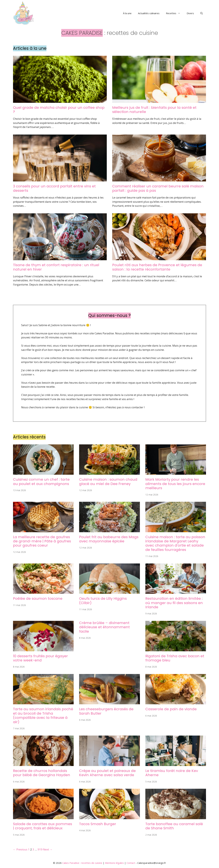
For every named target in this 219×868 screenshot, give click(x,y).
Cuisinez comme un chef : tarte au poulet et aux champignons (41, 482)
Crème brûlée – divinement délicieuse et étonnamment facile (104, 627)
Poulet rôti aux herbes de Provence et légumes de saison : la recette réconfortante (157, 267)
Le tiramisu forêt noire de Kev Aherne (172, 773)
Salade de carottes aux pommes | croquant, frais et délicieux (43, 826)
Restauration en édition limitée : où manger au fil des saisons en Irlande (174, 603)
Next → (48, 849)
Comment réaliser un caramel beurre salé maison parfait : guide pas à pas (158, 188)
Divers (190, 13)
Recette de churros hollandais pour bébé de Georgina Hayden (42, 773)
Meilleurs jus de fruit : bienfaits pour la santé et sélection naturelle (154, 110)
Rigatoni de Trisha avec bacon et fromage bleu (175, 658)
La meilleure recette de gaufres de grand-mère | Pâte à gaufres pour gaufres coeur (42, 541)
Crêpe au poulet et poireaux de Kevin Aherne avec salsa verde (107, 773)
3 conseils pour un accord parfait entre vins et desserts (54, 188)
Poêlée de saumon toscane (38, 599)
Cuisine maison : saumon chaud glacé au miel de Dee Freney (108, 482)
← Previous (20, 849)
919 (40, 849)
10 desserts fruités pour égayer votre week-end (40, 658)
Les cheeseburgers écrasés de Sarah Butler (106, 711)
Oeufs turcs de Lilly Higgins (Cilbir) (103, 601)
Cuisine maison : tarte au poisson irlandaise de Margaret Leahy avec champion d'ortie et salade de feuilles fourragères (175, 543)
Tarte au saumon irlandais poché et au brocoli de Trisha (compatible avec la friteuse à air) (43, 715)
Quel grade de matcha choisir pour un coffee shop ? (59, 110)
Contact (131, 863)
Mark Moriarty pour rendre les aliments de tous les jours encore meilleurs (175, 484)
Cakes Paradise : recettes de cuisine (82, 863)
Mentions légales (114, 863)
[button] (202, 13)
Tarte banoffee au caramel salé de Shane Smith (174, 826)
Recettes (175, 13)
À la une (127, 13)
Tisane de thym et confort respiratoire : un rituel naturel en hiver (56, 267)
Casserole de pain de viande (171, 709)
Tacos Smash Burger (98, 824)
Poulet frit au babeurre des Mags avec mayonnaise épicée (109, 539)
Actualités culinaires (149, 13)
